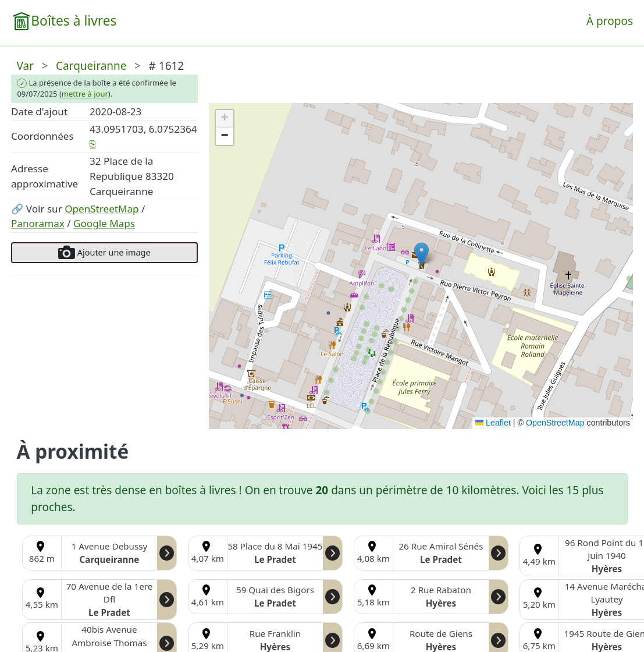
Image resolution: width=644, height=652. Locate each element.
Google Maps (104, 223)
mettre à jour (85, 94)
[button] (421, 254)
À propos (610, 21)
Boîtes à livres (74, 21)
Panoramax (38, 223)
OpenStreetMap (102, 209)
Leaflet (493, 423)
